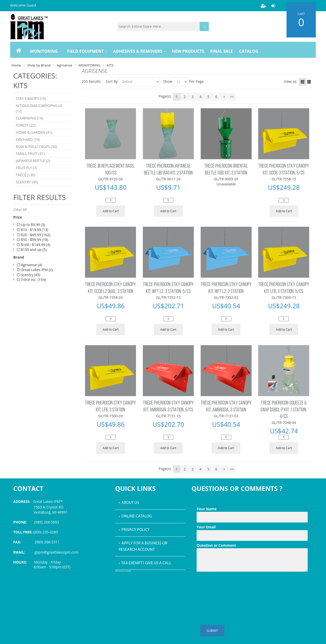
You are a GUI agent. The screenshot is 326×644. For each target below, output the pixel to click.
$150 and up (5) (32, 250)
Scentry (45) (29, 275)
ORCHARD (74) (28, 140)
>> (232, 97)
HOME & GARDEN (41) (34, 133)
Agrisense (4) (30, 265)
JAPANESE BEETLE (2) (33, 161)
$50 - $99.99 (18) (33, 240)
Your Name (252, 509)
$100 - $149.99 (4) (34, 245)
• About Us (129, 503)
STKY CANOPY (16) (31, 99)
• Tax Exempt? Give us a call (145, 563)
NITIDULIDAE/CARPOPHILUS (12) (39, 109)
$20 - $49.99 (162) (34, 235)
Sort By (112, 81)
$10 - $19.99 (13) (33, 230)
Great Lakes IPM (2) (35, 270)
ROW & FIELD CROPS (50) (36, 147)
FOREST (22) (26, 125)
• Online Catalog (135, 516)
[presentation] (235, 586)
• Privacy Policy (134, 530)
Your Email (252, 527)
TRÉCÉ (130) (26, 175)
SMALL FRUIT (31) (30, 154)
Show (168, 81)
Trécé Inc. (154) (31, 280)
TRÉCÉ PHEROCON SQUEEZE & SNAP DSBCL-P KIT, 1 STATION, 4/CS (284, 410)
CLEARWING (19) (29, 118)
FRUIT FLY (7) (26, 168)
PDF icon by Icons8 (123, 571)
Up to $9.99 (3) (31, 225)
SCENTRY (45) (27, 183)
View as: (291, 81)
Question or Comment (252, 545)
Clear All (20, 210)
